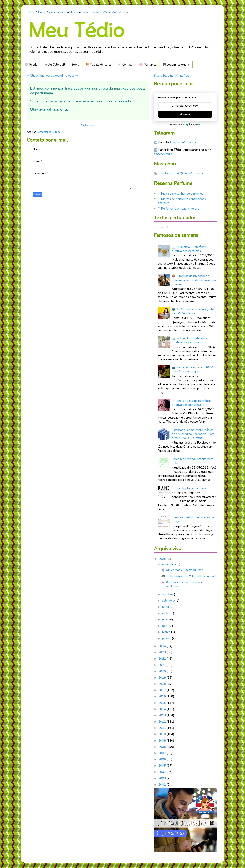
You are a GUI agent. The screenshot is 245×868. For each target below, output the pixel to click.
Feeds (124, 12)
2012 (163, 722)
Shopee (74, 12)
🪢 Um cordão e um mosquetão (182, 570)
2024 (163, 646)
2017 (163, 690)
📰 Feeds (31, 65)
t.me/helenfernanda (183, 142)
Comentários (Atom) (49, 132)
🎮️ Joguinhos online (176, 65)
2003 (163, 778)
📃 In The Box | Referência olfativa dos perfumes (190, 340)
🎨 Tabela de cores (99, 65)
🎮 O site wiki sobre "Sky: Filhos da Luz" (188, 576)
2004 (163, 772)
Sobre (85, 12)
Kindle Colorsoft (54, 65)
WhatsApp (111, 12)
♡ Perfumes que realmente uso (178, 209)
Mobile (42, 12)
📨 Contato (125, 65)
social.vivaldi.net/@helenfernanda (181, 173)
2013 (163, 715)
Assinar (185, 114)
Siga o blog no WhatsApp (171, 76)
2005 (163, 766)
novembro (169, 564)
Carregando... (162, 227)
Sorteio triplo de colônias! (189, 488)
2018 (163, 684)
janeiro (167, 638)
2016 (163, 696)
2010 (163, 734)
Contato (96, 12)
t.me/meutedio (163, 154)
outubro (168, 594)
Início (32, 12)
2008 (163, 747)
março (167, 632)
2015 (163, 703)
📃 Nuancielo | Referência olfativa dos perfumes (189, 249)
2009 (163, 741)
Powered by (185, 125)
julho (166, 607)
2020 (163, 671)
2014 (163, 709)
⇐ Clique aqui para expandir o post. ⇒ (52, 76)
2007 (163, 753)
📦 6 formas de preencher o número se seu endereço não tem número (194, 280)
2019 (163, 678)
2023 (163, 652)
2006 (163, 759)
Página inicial (88, 125)
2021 (163, 665)
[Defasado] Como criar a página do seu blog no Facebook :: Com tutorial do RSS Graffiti (193, 434)
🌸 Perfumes (148, 65)
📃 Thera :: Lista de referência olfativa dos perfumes (192, 403)
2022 (163, 659)
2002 (163, 785)
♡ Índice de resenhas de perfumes (180, 194)
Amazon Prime (58, 12)
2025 (163, 559)
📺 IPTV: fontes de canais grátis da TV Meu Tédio (193, 311)
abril (166, 626)
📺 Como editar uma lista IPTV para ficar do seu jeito (192, 369)
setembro (169, 601)
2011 (163, 728)
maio (166, 619)
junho (166, 613)
